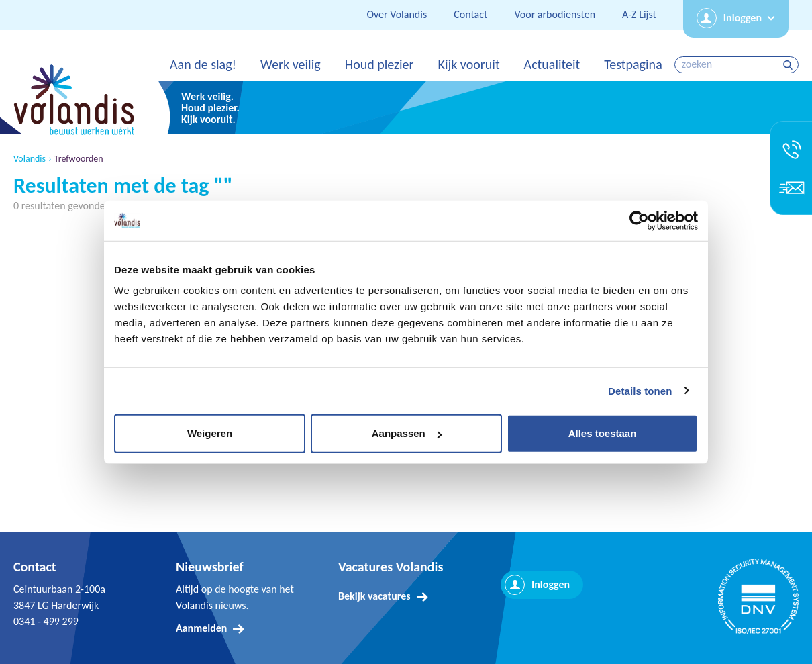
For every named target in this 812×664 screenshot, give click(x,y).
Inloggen (743, 18)
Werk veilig (291, 64)
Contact (470, 14)
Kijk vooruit (468, 64)
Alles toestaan (603, 433)
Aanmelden (201, 628)
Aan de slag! (203, 64)
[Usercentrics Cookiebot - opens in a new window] (639, 220)
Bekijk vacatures (374, 596)
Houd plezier (379, 64)
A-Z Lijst (639, 14)
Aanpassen (407, 433)
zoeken (790, 65)
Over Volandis (397, 14)
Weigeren (210, 433)
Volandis (30, 159)
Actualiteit (552, 64)
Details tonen (640, 390)
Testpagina (633, 64)
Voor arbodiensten (555, 14)
